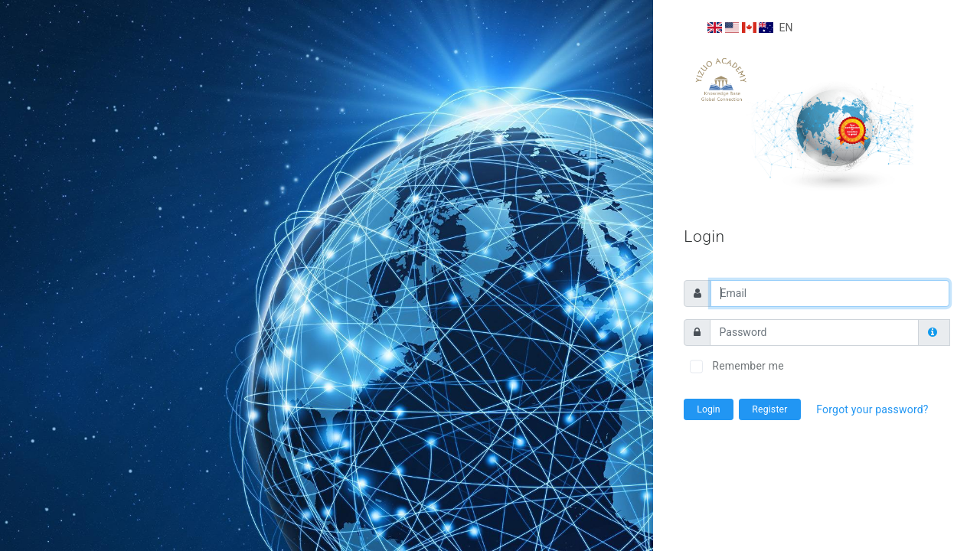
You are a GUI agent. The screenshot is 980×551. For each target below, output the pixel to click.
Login (708, 409)
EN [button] (750, 28)
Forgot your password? (872, 409)
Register (769, 409)
